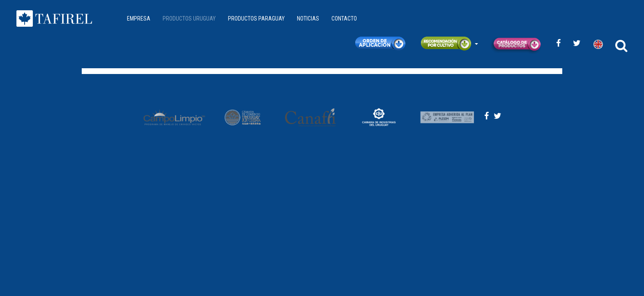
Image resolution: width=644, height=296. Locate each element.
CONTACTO (344, 18)
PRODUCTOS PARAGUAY (256, 18)
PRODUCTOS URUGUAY (189, 18)
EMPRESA (139, 18)
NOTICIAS (308, 18)
